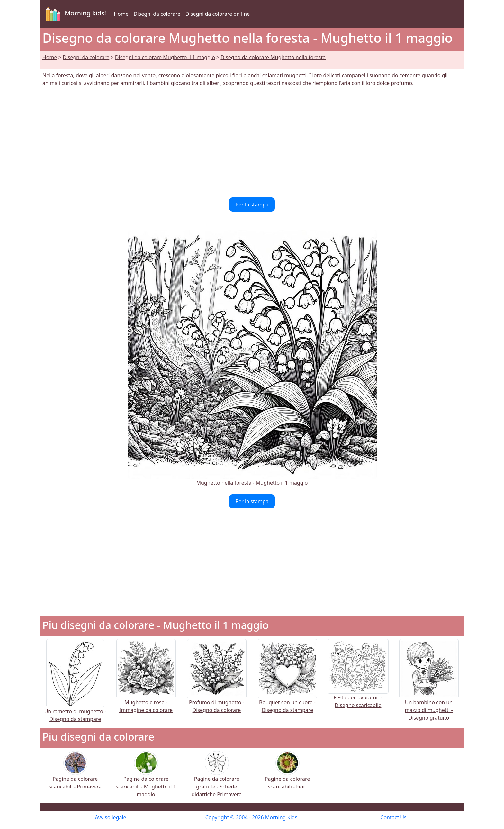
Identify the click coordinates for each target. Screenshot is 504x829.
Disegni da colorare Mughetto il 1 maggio (165, 57)
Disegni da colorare (157, 14)
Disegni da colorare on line (218, 14)
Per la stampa (252, 205)
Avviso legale (110, 817)
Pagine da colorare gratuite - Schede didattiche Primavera (217, 778)
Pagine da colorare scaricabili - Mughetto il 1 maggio (146, 778)
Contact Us (393, 817)
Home (121, 14)
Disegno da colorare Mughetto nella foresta (273, 57)
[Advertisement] (252, 142)
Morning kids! (75, 14)
